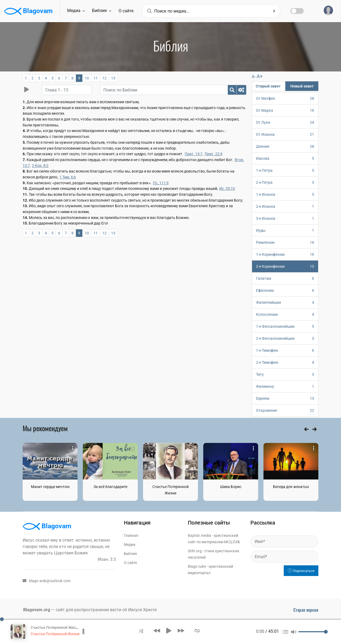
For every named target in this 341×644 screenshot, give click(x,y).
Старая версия (306, 610)
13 (113, 78)
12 (104, 78)
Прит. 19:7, (194, 154)
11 (96, 78)
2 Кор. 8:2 (40, 166)
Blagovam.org (37, 610)
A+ (260, 76)
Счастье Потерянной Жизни (55, 634)
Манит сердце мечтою (50, 487)
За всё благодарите (110, 487)
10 (87, 78)
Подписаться (301, 571)
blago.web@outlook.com (47, 581)
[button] (141, 631)
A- (254, 77)
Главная (131, 535)
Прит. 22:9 (214, 154)
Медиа (76, 11)
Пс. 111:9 (161, 183)
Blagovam (28, 11)
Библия (102, 11)
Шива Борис (231, 487)
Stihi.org (195, 551)
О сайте (126, 11)
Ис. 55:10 (227, 189)
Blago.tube (197, 566)
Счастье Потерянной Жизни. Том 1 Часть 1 (68, 627)
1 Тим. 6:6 (68, 177)
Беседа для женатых (291, 487)
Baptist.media (199, 535)
